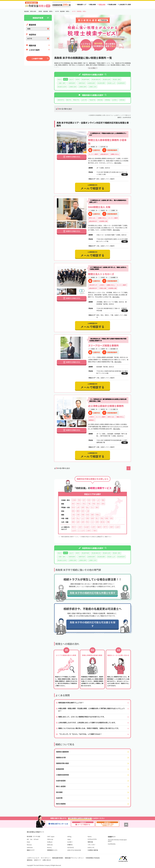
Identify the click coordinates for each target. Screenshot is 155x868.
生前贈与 (115, 100)
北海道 (74, 500)
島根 (92, 518)
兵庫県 (93, 409)
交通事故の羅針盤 (93, 850)
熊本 (88, 522)
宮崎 (97, 522)
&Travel (36, 839)
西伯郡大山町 (111, 83)
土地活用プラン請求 (125, 4)
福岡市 (99, 527)
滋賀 (92, 515)
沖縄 (108, 522)
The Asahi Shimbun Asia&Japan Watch (117, 840)
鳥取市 (60, 79)
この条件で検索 (37, 59)
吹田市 (103, 210)
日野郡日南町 (73, 87)
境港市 (78, 79)
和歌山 (98, 515)
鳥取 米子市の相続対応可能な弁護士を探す (92, 593)
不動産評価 (92, 100)
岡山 (78, 518)
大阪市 (103, 349)
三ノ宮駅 (113, 409)
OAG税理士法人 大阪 (99, 207)
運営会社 (30, 860)
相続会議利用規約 (58, 858)
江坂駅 (113, 210)
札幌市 (93, 527)
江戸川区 (103, 147)
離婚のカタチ (31, 850)
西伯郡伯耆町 (101, 83)
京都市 (112, 527)
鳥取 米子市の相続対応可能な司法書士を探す (92, 624)
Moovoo (29, 845)
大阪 (73, 515)
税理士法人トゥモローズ (101, 274)
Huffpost (50, 842)
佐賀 (78, 522)
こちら (99, 537)
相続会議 (90, 842)
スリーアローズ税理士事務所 (103, 345)
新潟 (73, 507)
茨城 (94, 504)
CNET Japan (51, 836)
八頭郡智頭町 (72, 83)
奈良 (88, 515)
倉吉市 (72, 79)
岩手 (84, 500)
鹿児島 (102, 522)
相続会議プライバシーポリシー (75, 858)
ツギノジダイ (91, 845)
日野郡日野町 (83, 87)
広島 (73, 518)
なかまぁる (71, 847)
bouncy (49, 847)
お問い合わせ (47, 860)
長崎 (83, 522)
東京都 (93, 147)
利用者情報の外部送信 (93, 858)
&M (28, 839)
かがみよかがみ (92, 839)
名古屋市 (87, 527)
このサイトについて (33, 858)
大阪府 (93, 210)
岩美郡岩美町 (91, 83)
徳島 (102, 518)
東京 (73, 504)
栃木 (98, 504)
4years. (90, 836)
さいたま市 (81, 531)
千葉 (89, 504)
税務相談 (122, 100)
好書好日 (70, 845)
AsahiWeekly (112, 844)
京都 (83, 515)
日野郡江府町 (93, 87)
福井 (97, 507)
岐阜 (83, 511)
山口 (83, 518)
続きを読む (118, 163)
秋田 (89, 500)
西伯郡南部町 (121, 83)
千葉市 (95, 531)
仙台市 (74, 531)
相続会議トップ (82, 4)
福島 (103, 500)
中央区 (103, 277)
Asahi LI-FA (91, 847)
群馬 (103, 504)
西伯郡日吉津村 (62, 87)
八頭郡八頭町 (62, 83)
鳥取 (88, 518)
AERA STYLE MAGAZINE (74, 850)
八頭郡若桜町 (81, 83)
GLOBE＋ (70, 842)
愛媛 (107, 518)
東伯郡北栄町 (107, 79)
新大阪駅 (113, 349)
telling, (69, 836)
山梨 (78, 507)
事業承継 (100, 100)
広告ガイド (37, 860)
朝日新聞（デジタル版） (34, 836)
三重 (88, 511)
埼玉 (84, 504)
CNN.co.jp (50, 839)
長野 (83, 507)
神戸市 (103, 409)
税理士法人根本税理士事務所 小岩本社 (107, 142)
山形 (98, 500)
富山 (88, 507)
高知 (111, 518)
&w (31, 839)
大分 (92, 522)
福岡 (73, 522)
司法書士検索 (112, 4)
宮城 (94, 500)
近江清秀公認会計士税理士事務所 (106, 406)
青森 (79, 500)
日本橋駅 (113, 277)
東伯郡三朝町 (117, 79)
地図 (125, 174)
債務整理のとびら (52, 850)
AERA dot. (50, 845)
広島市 (118, 527)
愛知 (73, 511)
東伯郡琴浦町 (86, 79)
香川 (97, 518)
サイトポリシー (46, 858)
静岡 (78, 511)
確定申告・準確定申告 (73, 100)
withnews (30, 847)
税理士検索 (102, 4)
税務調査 (107, 100)
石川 (92, 507)
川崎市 (89, 531)
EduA (28, 842)
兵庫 (78, 515)
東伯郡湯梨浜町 (96, 79)
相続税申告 (61, 100)
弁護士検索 (93, 4)
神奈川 (79, 504)
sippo (69, 839)
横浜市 (74, 527)
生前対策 (84, 100)
